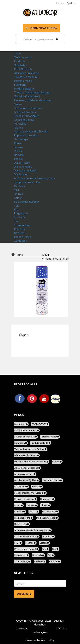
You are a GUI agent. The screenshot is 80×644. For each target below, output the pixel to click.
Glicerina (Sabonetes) (27, 96)
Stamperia (20, 85)
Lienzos (18, 147)
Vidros (18, 151)
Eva (16, 221)
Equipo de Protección (27, 182)
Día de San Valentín (26, 170)
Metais (18, 104)
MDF (17, 190)
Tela (17, 205)
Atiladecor (39, 620)
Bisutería (19, 217)
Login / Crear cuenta (41, 28)
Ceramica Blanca (24, 120)
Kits (16, 209)
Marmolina (20, 124)
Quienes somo (23, 57)
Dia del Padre (22, 163)
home (17, 53)
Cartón (18, 198)
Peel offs (19, 229)
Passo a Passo (23, 237)
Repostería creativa (26, 135)
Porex (18, 143)
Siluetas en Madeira (26, 77)
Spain (70, 3)
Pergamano (21, 213)
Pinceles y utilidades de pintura (33, 100)
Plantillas (19, 186)
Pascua (18, 159)
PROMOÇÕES (23, 69)
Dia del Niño (21, 174)
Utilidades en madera (27, 73)
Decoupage (21, 139)
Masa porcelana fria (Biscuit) (31, 131)
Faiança (18, 127)
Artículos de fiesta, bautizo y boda (34, 178)
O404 (24, 335)
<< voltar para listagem (55, 259)
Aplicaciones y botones (28, 108)
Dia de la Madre (23, 166)
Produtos (20, 61)
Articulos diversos (25, 112)
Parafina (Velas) (23, 81)
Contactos (20, 241)
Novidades (20, 65)
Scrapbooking (22, 225)
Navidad (19, 155)
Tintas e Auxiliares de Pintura (32, 92)
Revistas (19, 233)
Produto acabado (24, 88)
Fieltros (18, 194)
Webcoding (47, 640)
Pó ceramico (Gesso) (26, 202)
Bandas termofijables (27, 116)
